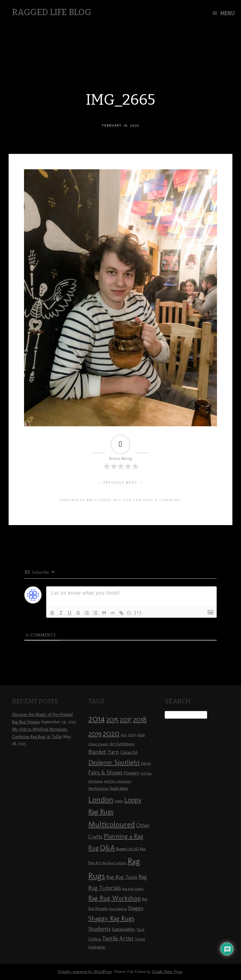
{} (129, 612)
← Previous (111, 483)
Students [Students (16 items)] (100, 929)
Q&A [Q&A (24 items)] (107, 848)
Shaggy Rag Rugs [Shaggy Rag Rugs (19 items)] (111, 918)
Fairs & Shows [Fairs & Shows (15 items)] (105, 773)
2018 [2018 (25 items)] (140, 719)
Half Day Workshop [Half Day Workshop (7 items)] (118, 781)
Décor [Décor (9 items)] (146, 763)
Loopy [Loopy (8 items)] (119, 801)
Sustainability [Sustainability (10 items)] (124, 929)
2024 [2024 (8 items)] (141, 735)
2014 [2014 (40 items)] (97, 719)
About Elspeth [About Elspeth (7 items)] (98, 744)
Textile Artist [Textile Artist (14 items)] (118, 938)
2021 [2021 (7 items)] (124, 735)
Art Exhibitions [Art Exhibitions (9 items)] (122, 744)
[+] (138, 612)
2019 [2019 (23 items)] (95, 733)
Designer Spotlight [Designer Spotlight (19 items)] (114, 762)
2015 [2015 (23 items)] (112, 719)
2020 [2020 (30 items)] (111, 733)
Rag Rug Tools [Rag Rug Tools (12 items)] (122, 877)
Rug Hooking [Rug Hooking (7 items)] (118, 909)
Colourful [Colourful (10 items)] (129, 752)
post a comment (162, 500)
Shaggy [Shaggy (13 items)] (136, 908)
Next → (135, 483)
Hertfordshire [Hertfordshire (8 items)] (98, 789)
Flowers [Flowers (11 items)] (131, 773)
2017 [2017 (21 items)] (126, 719)
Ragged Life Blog (52, 12)
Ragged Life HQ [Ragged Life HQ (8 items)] (127, 849)
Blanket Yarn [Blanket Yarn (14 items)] (104, 752)
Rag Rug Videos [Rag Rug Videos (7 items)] (133, 889)
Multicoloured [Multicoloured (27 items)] (112, 824)
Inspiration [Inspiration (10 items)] (119, 788)
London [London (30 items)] (101, 799)
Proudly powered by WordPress (85, 972)
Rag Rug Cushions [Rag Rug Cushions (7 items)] (114, 863)
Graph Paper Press (167, 972)
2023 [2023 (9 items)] (132, 734)
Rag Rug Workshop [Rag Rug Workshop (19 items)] (114, 898)
